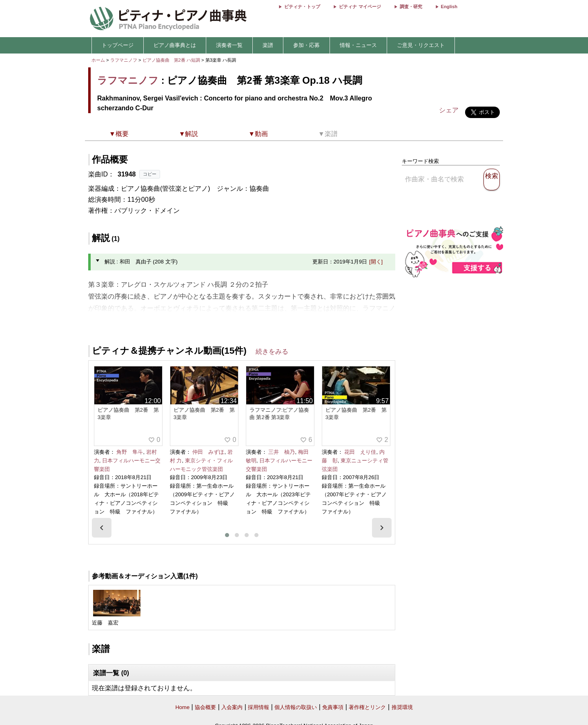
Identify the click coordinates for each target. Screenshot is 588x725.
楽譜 (268, 45)
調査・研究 (411, 7)
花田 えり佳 (360, 452)
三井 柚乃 (282, 452)
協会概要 (205, 707)
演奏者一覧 (229, 45)
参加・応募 (306, 45)
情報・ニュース (358, 45)
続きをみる (272, 351)
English (449, 7)
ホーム (98, 60)
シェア (449, 110)
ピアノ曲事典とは (175, 45)
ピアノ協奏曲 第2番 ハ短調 (171, 60)
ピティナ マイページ (360, 7)
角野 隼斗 (130, 452)
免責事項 (333, 707)
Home (182, 707)
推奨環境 (402, 707)
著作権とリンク (367, 707)
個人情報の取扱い (296, 707)
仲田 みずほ (208, 452)
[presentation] (102, 528)
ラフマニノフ (124, 60)
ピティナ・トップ (302, 7)
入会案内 (232, 707)
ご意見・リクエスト (421, 45)
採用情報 (258, 707)
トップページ (118, 45)
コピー (150, 174)
